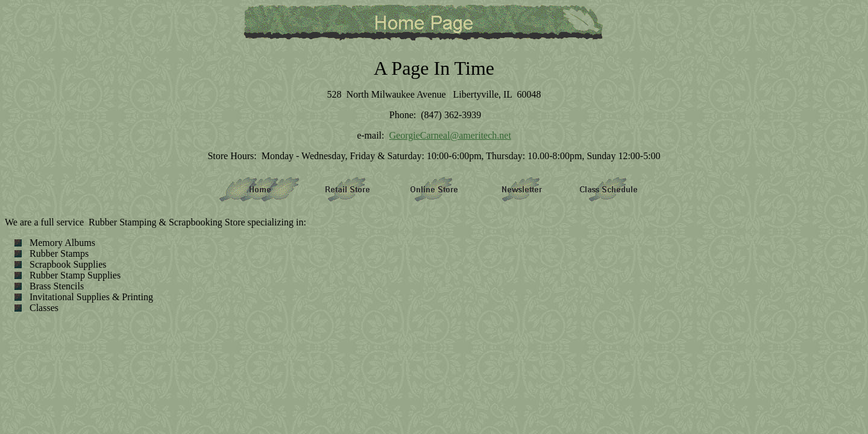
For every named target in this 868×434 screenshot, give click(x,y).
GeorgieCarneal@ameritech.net (450, 135)
